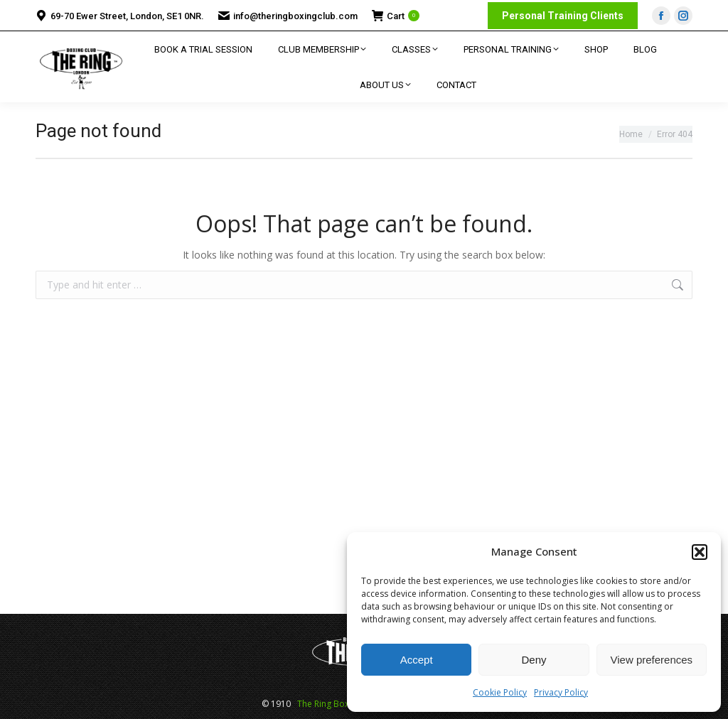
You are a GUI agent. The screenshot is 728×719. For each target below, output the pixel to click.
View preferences (652, 660)
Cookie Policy (500, 692)
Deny (534, 660)
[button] (700, 552)
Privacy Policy (561, 692)
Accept (417, 660)
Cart (396, 16)
